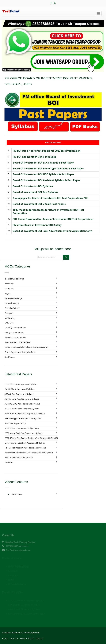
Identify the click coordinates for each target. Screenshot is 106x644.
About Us (14, 639)
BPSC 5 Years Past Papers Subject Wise (22, 428)
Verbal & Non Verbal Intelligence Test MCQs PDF (26, 347)
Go (66, 257)
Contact (40, 639)
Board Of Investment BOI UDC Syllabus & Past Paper (43, 174)
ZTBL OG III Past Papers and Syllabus (21, 384)
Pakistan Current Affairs (15, 337)
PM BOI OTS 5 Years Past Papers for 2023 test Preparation (47, 151)
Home (5, 639)
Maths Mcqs (10, 318)
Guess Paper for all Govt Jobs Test (20, 352)
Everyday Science (12, 308)
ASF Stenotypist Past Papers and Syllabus (23, 418)
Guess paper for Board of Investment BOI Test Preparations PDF (50, 198)
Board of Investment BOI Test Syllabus (35, 192)
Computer (9, 289)
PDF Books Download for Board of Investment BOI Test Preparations (53, 219)
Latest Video (16, 494)
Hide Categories (53, 143)
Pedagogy (9, 313)
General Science (12, 303)
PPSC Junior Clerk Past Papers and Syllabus (24, 433)
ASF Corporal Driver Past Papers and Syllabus (25, 414)
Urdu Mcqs (10, 323)
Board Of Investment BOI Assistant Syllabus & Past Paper (46, 180)
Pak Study (9, 284)
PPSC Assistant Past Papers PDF (19, 458)
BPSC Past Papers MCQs (15, 423)
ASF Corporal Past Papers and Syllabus (22, 399)
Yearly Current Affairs (14, 333)
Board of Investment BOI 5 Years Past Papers (39, 204)
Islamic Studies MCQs (14, 279)
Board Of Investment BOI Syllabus (33, 186)
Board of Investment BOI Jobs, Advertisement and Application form (52, 231)
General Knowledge (13, 298)
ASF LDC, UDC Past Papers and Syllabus (22, 404)
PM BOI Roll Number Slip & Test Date (34, 157)
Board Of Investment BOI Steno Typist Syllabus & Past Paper (48, 169)
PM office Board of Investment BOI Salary (37, 225)
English (8, 293)
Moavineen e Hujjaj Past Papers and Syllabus (25, 443)
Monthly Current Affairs (15, 328)
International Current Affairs (17, 342)
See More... (10, 357)
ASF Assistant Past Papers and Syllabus (22, 409)
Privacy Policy (27, 639)
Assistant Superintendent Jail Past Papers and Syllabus (29, 453)
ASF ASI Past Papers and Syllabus (19, 394)
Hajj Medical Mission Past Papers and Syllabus (25, 448)
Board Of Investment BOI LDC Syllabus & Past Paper (43, 163)
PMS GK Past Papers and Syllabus (20, 389)
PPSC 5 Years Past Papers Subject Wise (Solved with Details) (31, 438)
